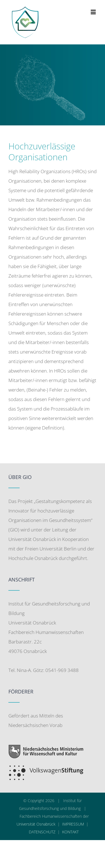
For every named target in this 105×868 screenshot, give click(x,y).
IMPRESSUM (73, 824)
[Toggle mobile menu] (94, 12)
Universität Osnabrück (36, 824)
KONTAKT (70, 832)
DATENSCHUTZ (42, 832)
